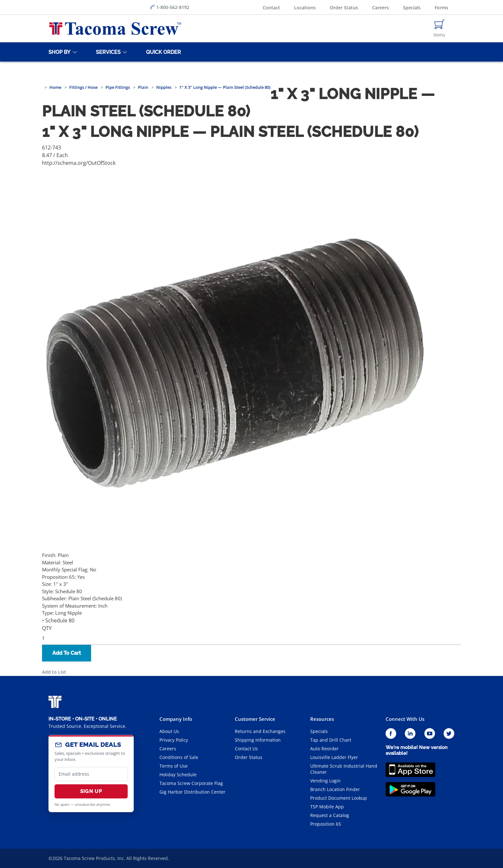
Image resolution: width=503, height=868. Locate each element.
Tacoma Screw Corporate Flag (191, 783)
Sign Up (91, 791)
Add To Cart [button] (67, 653)
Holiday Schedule (178, 775)
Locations (305, 8)
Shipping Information (258, 740)
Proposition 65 (326, 824)
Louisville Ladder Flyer (334, 757)
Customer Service (255, 719)
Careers (380, 8)
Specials (412, 8)
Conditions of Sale (179, 757)
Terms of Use (174, 766)
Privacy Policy (174, 740)
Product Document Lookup (339, 798)
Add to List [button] (54, 672)
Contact (271, 8)
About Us (169, 731)
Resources (322, 719)
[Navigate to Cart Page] (439, 29)
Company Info (176, 719)
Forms (441, 8)
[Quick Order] (162, 52)
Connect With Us (405, 719)
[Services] (107, 52)
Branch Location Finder (335, 789)
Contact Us (246, 749)
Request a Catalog (330, 815)
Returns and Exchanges (260, 731)
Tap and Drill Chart (331, 740)
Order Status (344, 8)
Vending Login (325, 781)
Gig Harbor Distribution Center (192, 792)
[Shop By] (58, 52)
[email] (91, 774)
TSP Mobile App (327, 807)
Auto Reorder (324, 749)
